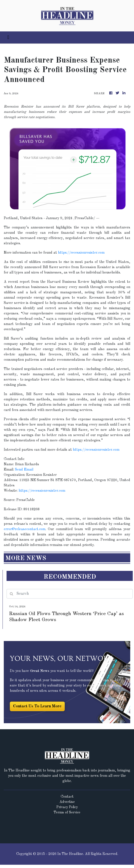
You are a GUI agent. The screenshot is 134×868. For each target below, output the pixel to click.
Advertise (67, 802)
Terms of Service (67, 812)
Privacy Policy (67, 807)
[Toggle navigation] (8, 37)
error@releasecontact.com (25, 529)
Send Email (24, 470)
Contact (67, 797)
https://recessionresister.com (81, 253)
